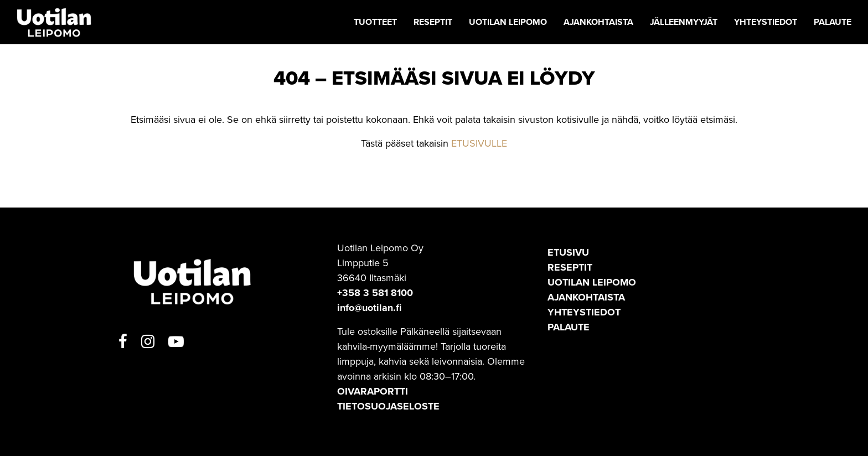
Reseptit (570, 267)
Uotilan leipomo (592, 282)
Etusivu (568, 252)
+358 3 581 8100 (375, 293)
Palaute (569, 327)
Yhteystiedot (584, 312)
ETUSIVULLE (479, 143)
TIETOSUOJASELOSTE (388, 406)
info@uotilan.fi (369, 308)
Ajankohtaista (586, 297)
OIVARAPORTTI (373, 391)
